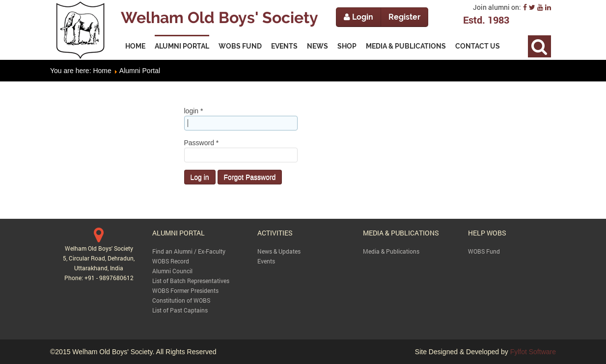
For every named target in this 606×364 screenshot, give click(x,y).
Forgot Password (250, 177)
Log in (200, 177)
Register (404, 17)
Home (102, 71)
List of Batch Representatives (191, 281)
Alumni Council (172, 271)
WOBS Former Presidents (185, 290)
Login (358, 17)
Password (202, 143)
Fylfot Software (533, 352)
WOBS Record (171, 261)
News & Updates (279, 251)
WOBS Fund (484, 251)
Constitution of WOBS (181, 300)
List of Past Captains (180, 310)
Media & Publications (391, 251)
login (194, 111)
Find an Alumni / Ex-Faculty (189, 251)
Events (266, 261)
